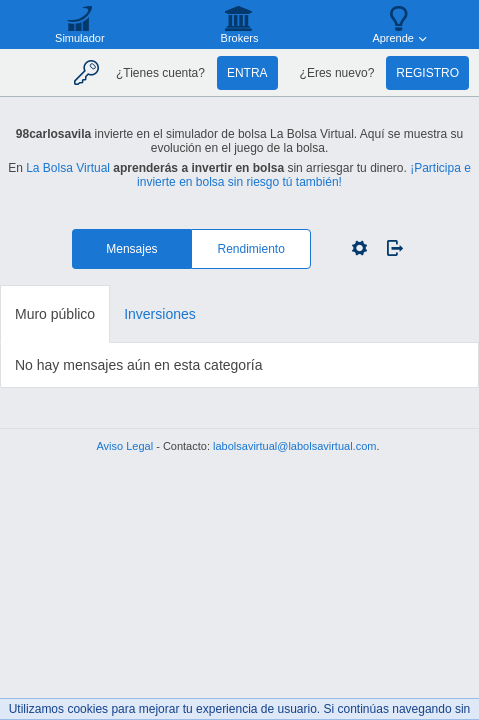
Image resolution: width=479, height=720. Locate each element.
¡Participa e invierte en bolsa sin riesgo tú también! (304, 175)
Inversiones (160, 314)
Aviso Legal (124, 446)
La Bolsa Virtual (68, 168)
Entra (247, 73)
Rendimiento (251, 249)
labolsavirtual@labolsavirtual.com (294, 446)
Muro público (55, 314)
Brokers (240, 38)
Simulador (80, 38)
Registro (427, 73)
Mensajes (131, 249)
